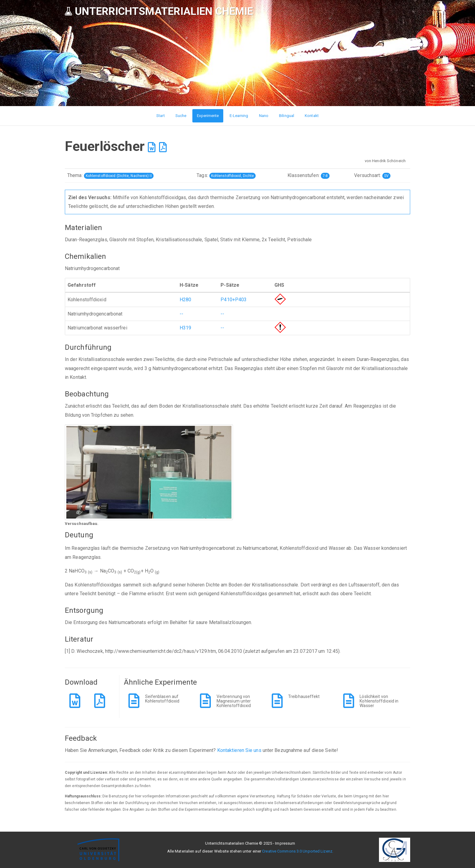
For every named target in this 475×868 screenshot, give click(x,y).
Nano (264, 116)
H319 (185, 328)
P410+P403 (234, 300)
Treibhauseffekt (304, 696)
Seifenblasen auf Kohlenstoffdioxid (162, 699)
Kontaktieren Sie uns (239, 750)
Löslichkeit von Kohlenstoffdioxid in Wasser (379, 701)
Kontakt (312, 116)
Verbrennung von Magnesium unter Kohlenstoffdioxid (234, 701)
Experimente (208, 116)
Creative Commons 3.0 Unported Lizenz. (298, 851)
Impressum (285, 843)
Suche (181, 116)
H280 (185, 300)
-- (181, 314)
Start (161, 116)
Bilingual (287, 116)
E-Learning (239, 116)
